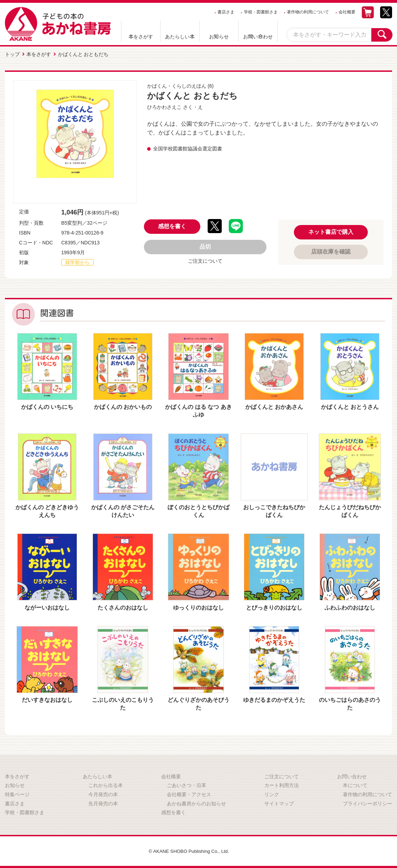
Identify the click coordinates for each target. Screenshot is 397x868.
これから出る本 (106, 785)
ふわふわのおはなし (350, 607)
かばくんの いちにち (47, 406)
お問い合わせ (258, 37)
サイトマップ (279, 803)
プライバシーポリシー (367, 803)
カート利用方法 (282, 785)
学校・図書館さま (261, 12)
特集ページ (17, 794)
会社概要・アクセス (189, 794)
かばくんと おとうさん (350, 406)
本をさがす (141, 37)
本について (355, 785)
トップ (12, 54)
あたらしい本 (180, 37)
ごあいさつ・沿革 (187, 785)
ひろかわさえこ (164, 106)
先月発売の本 (103, 803)
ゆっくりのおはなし (198, 607)
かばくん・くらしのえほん (177, 85)
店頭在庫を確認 (331, 251)
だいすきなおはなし (47, 699)
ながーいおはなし (47, 607)
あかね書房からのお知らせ (196, 803)
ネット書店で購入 (331, 231)
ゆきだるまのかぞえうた (274, 699)
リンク (272, 794)
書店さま (226, 12)
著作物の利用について (308, 12)
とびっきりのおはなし (274, 607)
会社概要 (347, 12)
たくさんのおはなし (123, 607)
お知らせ (219, 37)
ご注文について (205, 260)
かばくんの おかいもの (123, 406)
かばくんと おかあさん (274, 406)
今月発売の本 (103, 794)
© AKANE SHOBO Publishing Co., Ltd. (189, 850)
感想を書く (172, 226)
